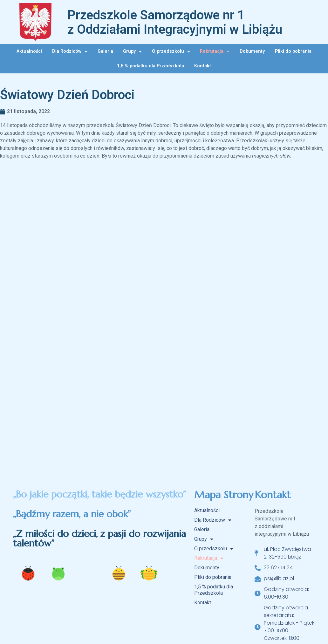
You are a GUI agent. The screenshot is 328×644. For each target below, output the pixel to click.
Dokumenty (252, 51)
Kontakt (203, 66)
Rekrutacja (215, 51)
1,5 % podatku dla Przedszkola (150, 66)
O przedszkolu (171, 51)
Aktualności (29, 51)
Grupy (132, 51)
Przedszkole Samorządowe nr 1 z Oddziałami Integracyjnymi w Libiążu (175, 22)
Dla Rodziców (70, 51)
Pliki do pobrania (293, 51)
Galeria (105, 51)
